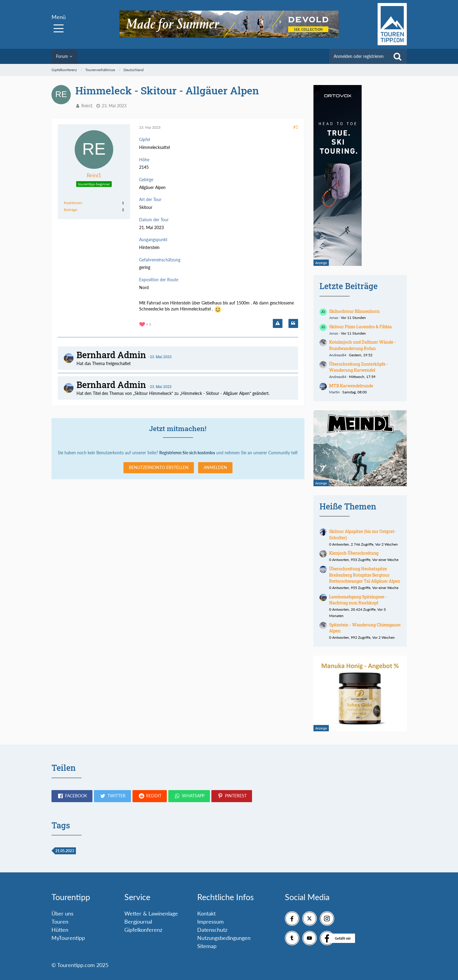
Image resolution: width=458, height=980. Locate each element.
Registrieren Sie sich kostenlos (187, 453)
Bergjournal (138, 922)
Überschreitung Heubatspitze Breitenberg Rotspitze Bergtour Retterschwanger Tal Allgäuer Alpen (365, 575)
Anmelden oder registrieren (359, 56)
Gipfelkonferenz (143, 930)
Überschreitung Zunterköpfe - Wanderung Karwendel (359, 367)
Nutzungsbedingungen (224, 938)
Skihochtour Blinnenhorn (354, 311)
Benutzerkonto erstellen (159, 467)
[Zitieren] (293, 323)
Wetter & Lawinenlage (151, 913)
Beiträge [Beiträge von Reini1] (70, 210)
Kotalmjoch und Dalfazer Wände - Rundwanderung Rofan (363, 345)
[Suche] (397, 56)
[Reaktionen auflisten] (146, 324)
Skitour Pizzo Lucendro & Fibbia (360, 327)
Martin (334, 392)
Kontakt (206, 913)
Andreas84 (338, 355)
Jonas (334, 318)
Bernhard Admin (111, 355)
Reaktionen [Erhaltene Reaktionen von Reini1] (73, 203)
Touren (60, 922)
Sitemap (207, 946)
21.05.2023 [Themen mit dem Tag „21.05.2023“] (65, 851)
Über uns (62, 913)
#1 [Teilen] (296, 127)
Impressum (210, 922)
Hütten (60, 930)
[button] (72, 796)
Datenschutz (212, 930)
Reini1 (87, 106)
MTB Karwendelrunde (351, 386)
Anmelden (215, 467)
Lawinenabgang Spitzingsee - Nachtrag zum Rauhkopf (358, 600)
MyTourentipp (68, 938)
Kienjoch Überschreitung (354, 553)
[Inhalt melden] (278, 323)
